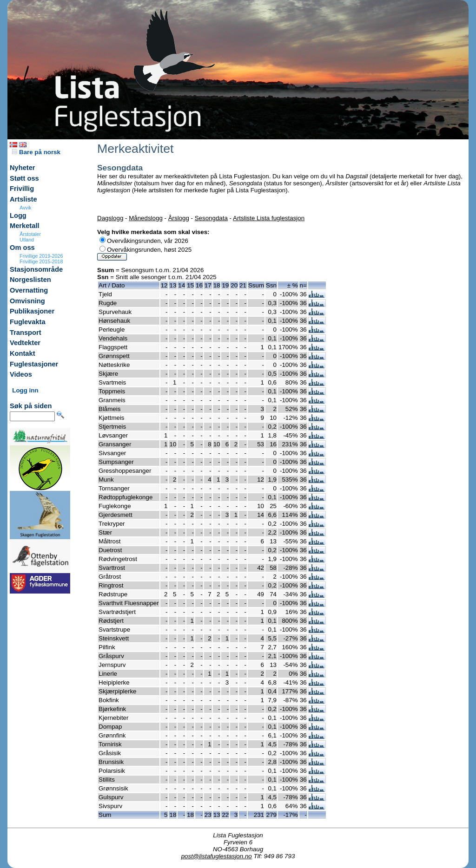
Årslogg (179, 218)
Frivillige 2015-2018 (41, 261)
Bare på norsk (36, 152)
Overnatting (29, 290)
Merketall (25, 226)
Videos (21, 374)
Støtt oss (24, 178)
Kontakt (23, 353)
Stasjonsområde (36, 269)
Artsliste (23, 199)
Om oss (22, 248)
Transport (26, 333)
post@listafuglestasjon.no (217, 856)
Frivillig (22, 189)
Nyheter (23, 168)
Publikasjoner (32, 311)
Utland (27, 240)
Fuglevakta (28, 322)
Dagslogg (110, 218)
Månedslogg (146, 218)
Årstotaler (30, 234)
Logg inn (25, 390)
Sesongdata (211, 218)
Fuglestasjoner (34, 364)
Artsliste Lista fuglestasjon (269, 218)
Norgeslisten (30, 280)
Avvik (25, 208)
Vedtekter (25, 343)
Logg (18, 215)
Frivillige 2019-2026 (41, 256)
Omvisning (27, 301)
